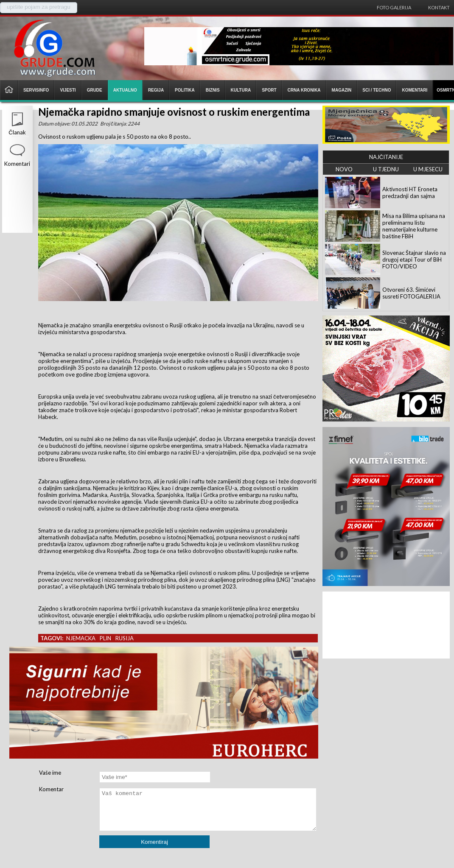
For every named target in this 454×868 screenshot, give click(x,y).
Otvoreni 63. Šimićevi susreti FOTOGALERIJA (411, 293)
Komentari (17, 164)
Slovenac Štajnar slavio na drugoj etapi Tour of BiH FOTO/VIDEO (414, 260)
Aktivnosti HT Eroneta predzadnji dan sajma (410, 193)
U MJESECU (428, 169)
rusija (125, 638)
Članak (17, 132)
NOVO (344, 169)
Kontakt (439, 7)
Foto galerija (394, 7)
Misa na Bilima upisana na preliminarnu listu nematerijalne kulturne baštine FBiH (414, 226)
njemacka (81, 638)
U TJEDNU (386, 169)
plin (105, 638)
